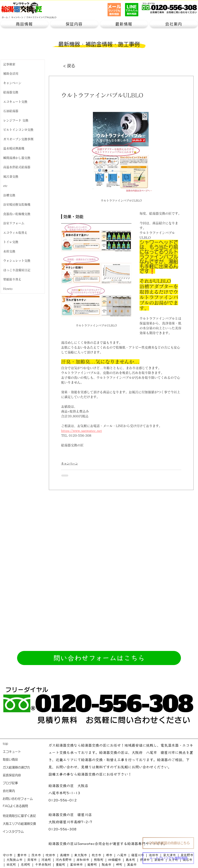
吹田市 (50, 855)
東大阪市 (81, 855)
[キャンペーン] (17, 17)
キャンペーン (70, 463)
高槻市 (65, 855)
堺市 (109, 855)
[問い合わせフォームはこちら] (99, 658)
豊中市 (22, 855)
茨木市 (36, 855)
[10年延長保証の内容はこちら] (168, 843)
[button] (25, 24)
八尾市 (122, 855)
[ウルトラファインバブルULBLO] (41, 17)
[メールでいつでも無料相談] (168, 858)
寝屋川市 (138, 855)
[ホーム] (5, 17)
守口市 (8, 855)
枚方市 (96, 855)
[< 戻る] (76, 66)
